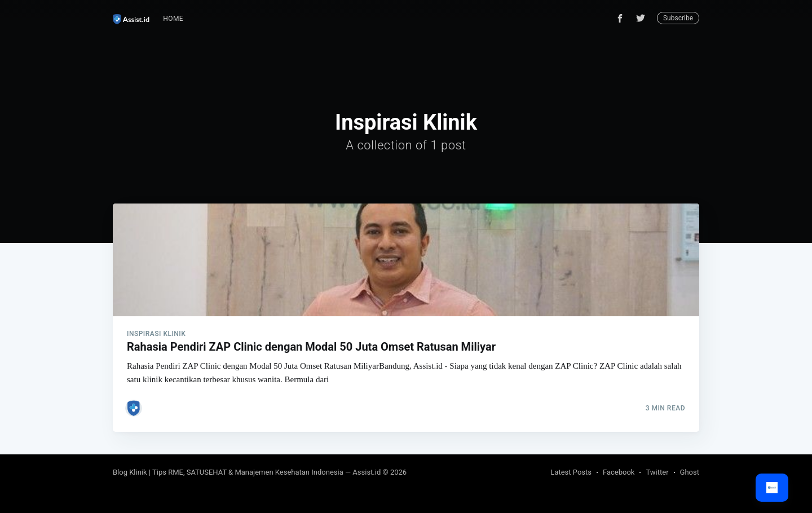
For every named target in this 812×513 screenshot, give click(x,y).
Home (173, 19)
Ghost (690, 472)
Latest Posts (571, 472)
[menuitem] (173, 19)
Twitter (657, 472)
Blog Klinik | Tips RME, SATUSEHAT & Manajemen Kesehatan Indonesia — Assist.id (247, 472)
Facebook (619, 472)
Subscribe (678, 18)
